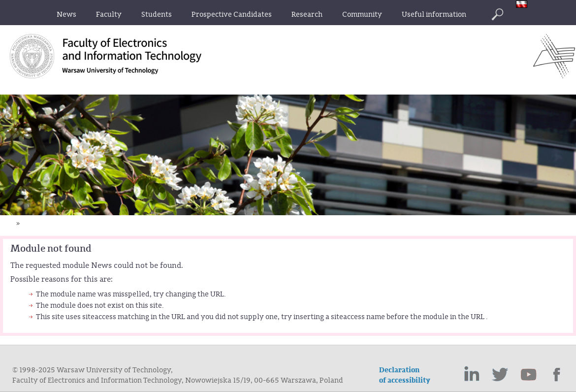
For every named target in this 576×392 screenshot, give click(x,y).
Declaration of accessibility (405, 375)
